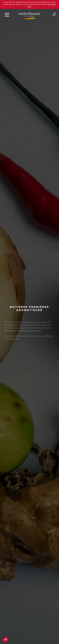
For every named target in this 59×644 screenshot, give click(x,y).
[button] (5, 640)
